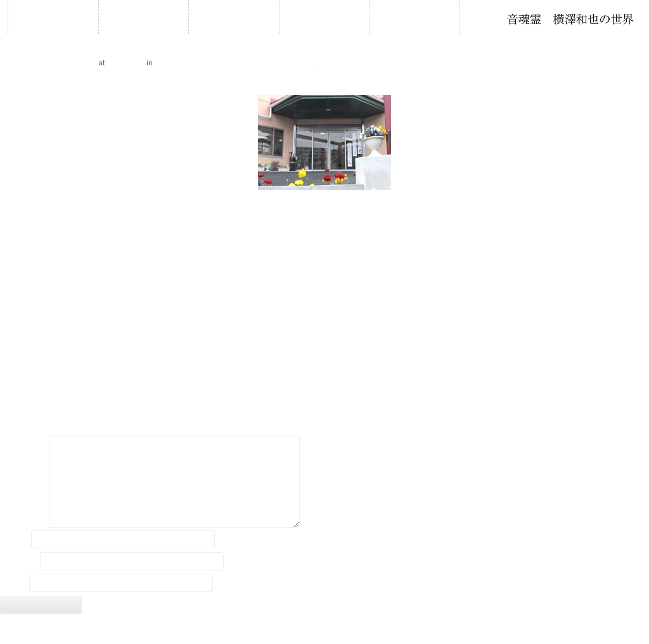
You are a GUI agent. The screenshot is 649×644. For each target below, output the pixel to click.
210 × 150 (126, 62)
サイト (13, 583)
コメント (23, 446)
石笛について (324, 17)
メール (19, 561)
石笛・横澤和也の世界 (570, 19)
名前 (15, 539)
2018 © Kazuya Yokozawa (324, 630)
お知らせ (143, 17)
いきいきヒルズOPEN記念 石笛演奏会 (233, 62)
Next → (634, 84)
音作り (414, 17)
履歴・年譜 (234, 17)
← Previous (22, 84)
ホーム (53, 17)
